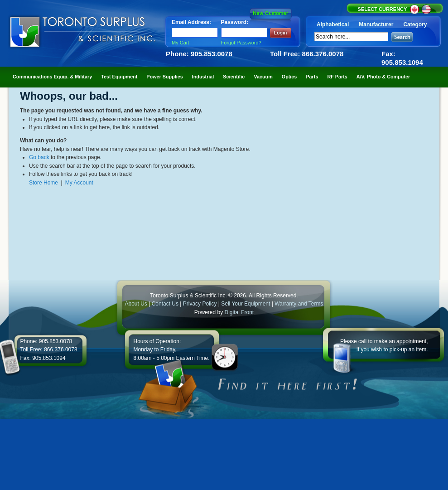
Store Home (43, 183)
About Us (136, 304)
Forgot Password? (241, 43)
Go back (39, 157)
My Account (79, 183)
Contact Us (165, 304)
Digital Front (239, 312)
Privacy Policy (200, 304)
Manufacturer (376, 24)
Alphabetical (333, 24)
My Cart (181, 43)
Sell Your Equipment (246, 304)
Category (415, 24)
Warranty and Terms (299, 304)
